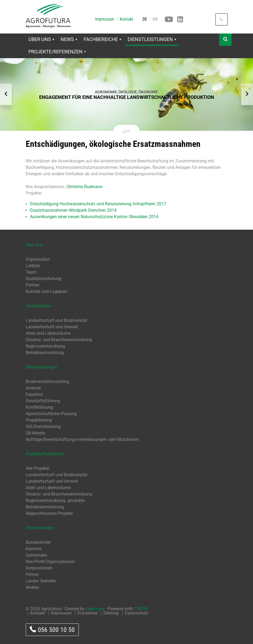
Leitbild (33, 266)
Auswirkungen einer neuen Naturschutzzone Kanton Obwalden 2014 (94, 217)
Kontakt (126, 19)
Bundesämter (38, 542)
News (69, 39)
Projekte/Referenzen (57, 52)
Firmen (32, 574)
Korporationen (39, 568)
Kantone (34, 549)
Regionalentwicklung (45, 346)
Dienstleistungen (152, 39)
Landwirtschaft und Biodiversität (57, 320)
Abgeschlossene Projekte (49, 513)
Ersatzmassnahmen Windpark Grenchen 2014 (73, 210)
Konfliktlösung (39, 407)
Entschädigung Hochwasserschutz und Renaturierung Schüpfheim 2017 (98, 204)
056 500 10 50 (52, 630)
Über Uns (41, 39)
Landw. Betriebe (41, 581)
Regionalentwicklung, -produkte (55, 500)
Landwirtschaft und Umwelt (52, 327)
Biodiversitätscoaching (47, 381)
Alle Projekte (37, 468)
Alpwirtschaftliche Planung (51, 414)
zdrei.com (95, 609)
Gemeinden (36, 555)
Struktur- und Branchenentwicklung (59, 340)
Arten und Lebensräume (48, 333)
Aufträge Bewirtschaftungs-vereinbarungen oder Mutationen (82, 439)
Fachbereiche (102, 39)
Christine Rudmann (85, 187)
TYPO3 (141, 609)
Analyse (33, 388)
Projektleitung (39, 420)
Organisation (38, 259)
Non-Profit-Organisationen (50, 562)
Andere (32, 587)
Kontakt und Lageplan (47, 291)
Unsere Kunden (40, 528)
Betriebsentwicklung (45, 353)
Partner (33, 285)
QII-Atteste (35, 433)
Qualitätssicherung (44, 279)
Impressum (105, 19)
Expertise (34, 394)
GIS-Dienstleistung (43, 427)
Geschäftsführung (43, 401)
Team (31, 272)
